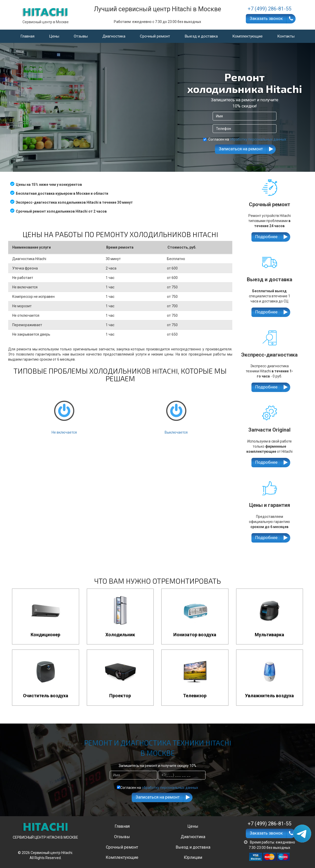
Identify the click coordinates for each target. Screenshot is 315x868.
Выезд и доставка (201, 36)
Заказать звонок (266, 18)
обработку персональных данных (258, 139)
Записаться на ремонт (241, 149)
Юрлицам (193, 857)
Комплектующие (247, 36)
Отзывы (81, 36)
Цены (54, 36)
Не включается (64, 413)
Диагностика (114, 36)
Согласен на (245, 139)
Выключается (176, 413)
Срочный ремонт (155, 36)
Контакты (286, 36)
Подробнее (266, 237)
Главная (27, 36)
